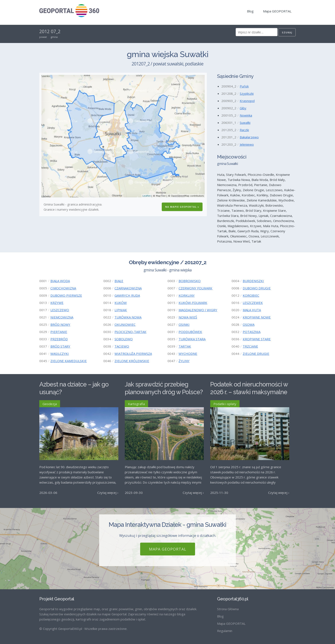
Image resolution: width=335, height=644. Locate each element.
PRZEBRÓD (59, 339)
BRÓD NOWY (60, 324)
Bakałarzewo (249, 137)
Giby (243, 108)
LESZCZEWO (60, 310)
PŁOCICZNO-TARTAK (130, 332)
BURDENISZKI (253, 281)
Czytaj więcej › (108, 493)
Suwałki (245, 123)
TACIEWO (122, 346)
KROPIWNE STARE (257, 339)
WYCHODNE (188, 354)
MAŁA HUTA (252, 310)
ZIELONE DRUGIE (256, 354)
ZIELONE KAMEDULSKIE (69, 361)
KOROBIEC (251, 295)
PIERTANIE (59, 332)
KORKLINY (187, 295)
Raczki (244, 130)
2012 (44, 31)
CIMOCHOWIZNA (63, 288)
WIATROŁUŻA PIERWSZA (133, 354)
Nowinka (246, 115)
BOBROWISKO (190, 281)
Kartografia (136, 404)
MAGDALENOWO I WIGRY (198, 310)
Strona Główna (228, 609)
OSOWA (249, 324)
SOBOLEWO (124, 339)
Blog (250, 11)
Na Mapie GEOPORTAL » (182, 207)
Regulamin (225, 631)
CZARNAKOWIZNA (128, 288)
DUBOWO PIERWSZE (66, 295)
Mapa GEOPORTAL (277, 11)
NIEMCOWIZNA (62, 317)
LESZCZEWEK (253, 303)
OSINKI (184, 324)
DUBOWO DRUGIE (257, 288)
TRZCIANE (250, 346)
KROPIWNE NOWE (257, 317)
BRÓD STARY (60, 346)
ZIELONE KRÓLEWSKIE (132, 361)
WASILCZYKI (60, 354)
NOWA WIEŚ (188, 317)
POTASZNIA (252, 332)
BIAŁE (119, 281)
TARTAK (185, 346)
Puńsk (244, 86)
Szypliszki (247, 93)
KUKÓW (121, 303)
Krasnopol (247, 101)
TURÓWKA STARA (192, 339)
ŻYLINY (184, 361)
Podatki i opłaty (225, 404)
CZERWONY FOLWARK (195, 288)
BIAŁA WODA (60, 281)
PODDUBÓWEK (190, 332)
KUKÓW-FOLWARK (193, 303)
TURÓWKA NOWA (128, 317)
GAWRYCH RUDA (127, 295)
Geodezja (50, 404)
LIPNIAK (121, 310)
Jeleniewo (247, 144)
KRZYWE (57, 303)
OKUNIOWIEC (125, 324)
